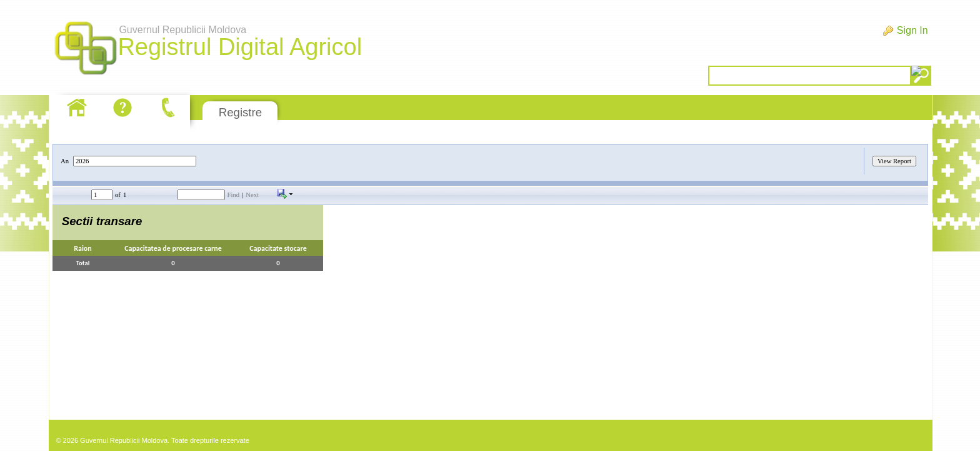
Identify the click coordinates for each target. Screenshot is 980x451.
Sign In (912, 30)
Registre (240, 112)
